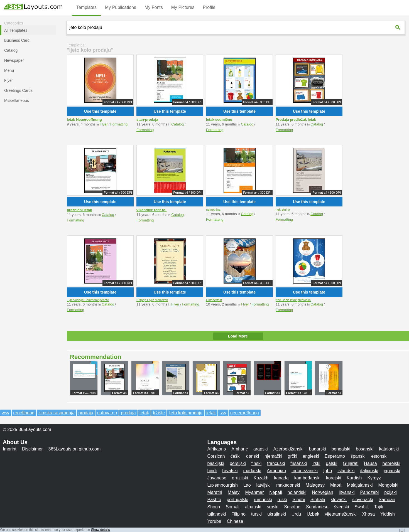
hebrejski (391, 463)
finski (256, 463)
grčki (292, 456)
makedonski (288, 485)
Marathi (215, 492)
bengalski (341, 449)
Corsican (216, 456)
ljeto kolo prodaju (186, 413)
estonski (379, 456)
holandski (297, 492)
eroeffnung (24, 413)
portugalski (237, 500)
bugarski (317, 449)
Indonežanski (305, 471)
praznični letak (79, 210)
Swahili (362, 507)
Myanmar (255, 492)
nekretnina (213, 210)
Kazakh (261, 478)
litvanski (347, 492)
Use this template (100, 111)
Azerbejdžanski (288, 449)
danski (253, 456)
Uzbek (313, 514)
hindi (212, 471)
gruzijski (240, 478)
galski (331, 463)
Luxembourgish (223, 485)
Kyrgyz (374, 478)
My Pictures (183, 7)
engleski (311, 456)
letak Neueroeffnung (84, 120)
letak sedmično (219, 120)
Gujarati (351, 463)
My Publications (121, 7)
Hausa (370, 463)
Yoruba (214, 521)
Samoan (387, 500)
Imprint (10, 449)
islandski (346, 471)
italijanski (369, 471)
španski (358, 456)
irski (316, 463)
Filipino (238, 514)
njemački (273, 456)
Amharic (240, 449)
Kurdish (354, 478)
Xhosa (368, 514)
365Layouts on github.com (75, 449)
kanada (281, 478)
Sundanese (317, 507)
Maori (336, 485)
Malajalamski (360, 485)
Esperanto (335, 456)
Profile (209, 7)
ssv (223, 413)
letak (145, 413)
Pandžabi (370, 492)
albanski (253, 507)
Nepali (275, 492)
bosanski (365, 449)
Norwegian (322, 492)
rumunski (263, 500)
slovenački (363, 500)
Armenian (276, 471)
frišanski (299, 463)
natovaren (107, 413)
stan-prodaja (147, 120)
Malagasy (315, 485)
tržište (159, 413)
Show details (101, 530)
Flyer (104, 124)
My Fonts (154, 7)
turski (256, 514)
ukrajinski (277, 514)
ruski (282, 500)
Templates (86, 7)
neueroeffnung (245, 413)
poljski (390, 492)
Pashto (214, 500)
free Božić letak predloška (293, 300)
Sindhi (298, 500)
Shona (214, 507)
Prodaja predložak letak (296, 120)
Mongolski (388, 485)
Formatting (119, 124)
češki (236, 456)
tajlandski (217, 514)
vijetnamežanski (341, 514)
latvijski (264, 485)
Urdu (296, 514)
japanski (392, 471)
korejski (334, 478)
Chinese (235, 521)
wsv (6, 413)
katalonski (389, 449)
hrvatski (230, 471)
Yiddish (388, 514)
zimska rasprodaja (57, 413)
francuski (276, 463)
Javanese (217, 478)
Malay (234, 492)
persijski (238, 463)
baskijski (216, 463)
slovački (339, 500)
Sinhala (318, 500)
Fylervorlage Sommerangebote (88, 300)
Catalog (177, 124)
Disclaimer (32, 449)
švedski (341, 507)
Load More (238, 336)
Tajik (379, 507)
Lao (247, 485)
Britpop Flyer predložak (152, 300)
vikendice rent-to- (151, 210)
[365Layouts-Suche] (398, 27)
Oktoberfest (214, 300)
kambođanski (307, 478)
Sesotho (292, 507)
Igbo (328, 471)
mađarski (252, 471)
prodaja (86, 413)
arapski (261, 449)
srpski (273, 507)
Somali (233, 507)
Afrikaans (217, 449)
